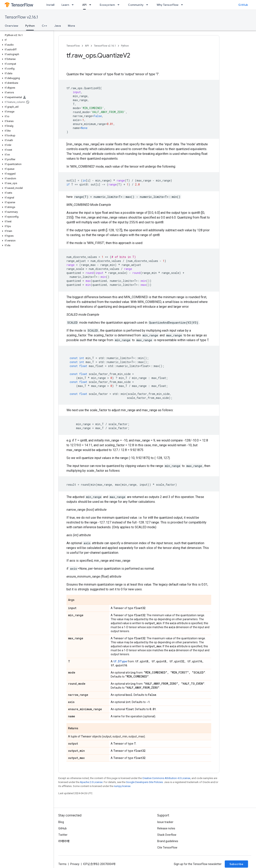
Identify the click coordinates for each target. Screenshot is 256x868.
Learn (65, 5)
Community (136, 5)
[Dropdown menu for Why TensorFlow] (183, 5)
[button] (26, 40)
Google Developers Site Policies (144, 782)
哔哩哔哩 (64, 841)
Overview (11, 26)
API (87, 46)
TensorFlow (73, 46)
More (71, 26)
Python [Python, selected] (30, 26)
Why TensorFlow (168, 5)
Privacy (75, 864)
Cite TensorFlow (167, 847)
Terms (62, 864)
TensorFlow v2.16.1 (21, 17)
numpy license (122, 786)
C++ (44, 26)
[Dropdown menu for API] (91, 5)
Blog (61, 822)
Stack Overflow (167, 835)
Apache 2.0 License (91, 782)
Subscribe (236, 864)
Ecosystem (107, 5)
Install (50, 5)
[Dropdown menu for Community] (148, 5)
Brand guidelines (168, 841)
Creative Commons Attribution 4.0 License (166, 778)
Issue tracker (165, 822)
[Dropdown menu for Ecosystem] (120, 5)
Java (58, 26)
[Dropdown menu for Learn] (74, 5)
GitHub (243, 5)
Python (125, 46)
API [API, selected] (84, 5)
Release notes (166, 828)
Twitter (63, 835)
